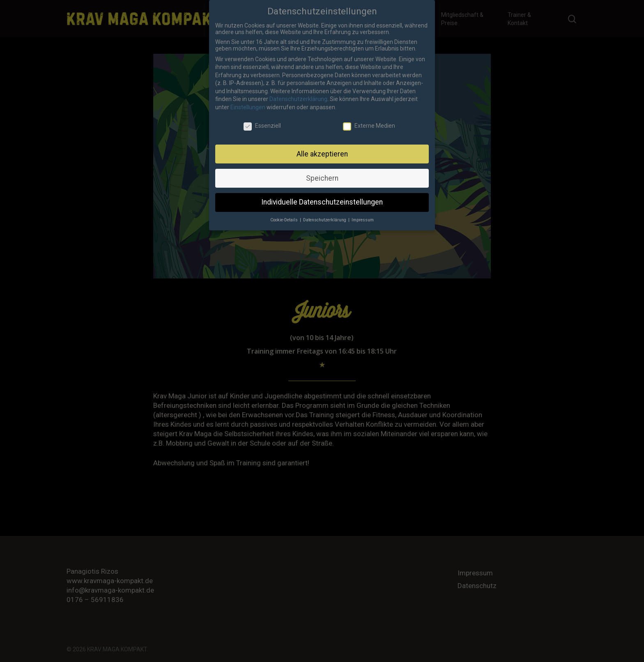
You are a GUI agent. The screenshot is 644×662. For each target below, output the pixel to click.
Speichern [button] (322, 173)
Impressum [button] (363, 215)
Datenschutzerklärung (298, 94)
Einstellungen (248, 103)
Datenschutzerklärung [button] (325, 215)
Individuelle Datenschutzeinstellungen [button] (322, 198)
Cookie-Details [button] (285, 215)
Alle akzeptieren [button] (322, 149)
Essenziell (262, 121)
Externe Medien (369, 121)
